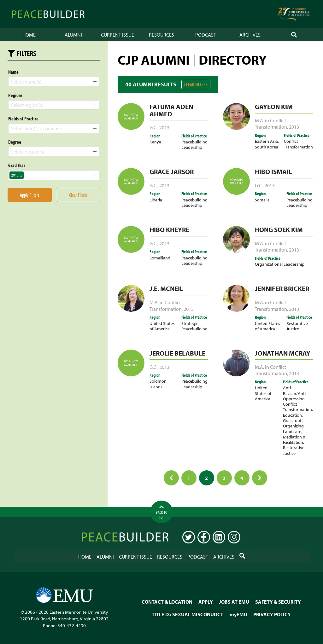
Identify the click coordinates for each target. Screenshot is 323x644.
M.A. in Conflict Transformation (271, 124)
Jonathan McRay (283, 353)
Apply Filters (30, 195)
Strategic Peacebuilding (194, 326)
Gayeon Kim (274, 107)
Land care (292, 431)
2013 (164, 127)
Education (292, 415)
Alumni (73, 35)
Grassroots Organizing (293, 423)
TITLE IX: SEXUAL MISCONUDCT (188, 614)
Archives (250, 35)
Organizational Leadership (280, 264)
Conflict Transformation (298, 144)
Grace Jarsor (172, 171)
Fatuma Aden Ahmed (171, 110)
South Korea (267, 147)
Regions (15, 95)
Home (29, 35)
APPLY (206, 602)
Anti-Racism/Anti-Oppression (295, 393)
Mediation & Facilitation (294, 439)
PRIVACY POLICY (272, 614)
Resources (161, 35)
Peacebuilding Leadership (194, 144)
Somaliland (160, 258)
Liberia (156, 200)
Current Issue (117, 35)
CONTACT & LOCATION (167, 602)
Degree (15, 142)
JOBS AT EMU (234, 602)
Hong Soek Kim (279, 229)
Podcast (206, 35)
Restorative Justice (297, 326)
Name (13, 72)
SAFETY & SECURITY (278, 602)
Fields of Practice (23, 119)
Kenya (155, 142)
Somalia (262, 200)
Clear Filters (196, 84)
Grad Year (17, 165)
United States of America (162, 326)
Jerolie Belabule (177, 353)
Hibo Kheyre (169, 229)
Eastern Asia (266, 141)
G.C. (153, 127)
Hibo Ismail (273, 171)
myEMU (238, 614)
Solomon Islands (158, 384)
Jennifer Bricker (282, 288)
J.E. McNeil (166, 288)
